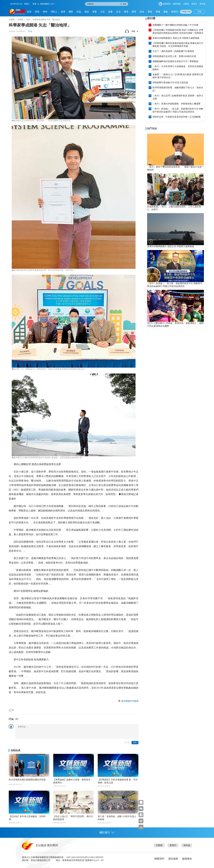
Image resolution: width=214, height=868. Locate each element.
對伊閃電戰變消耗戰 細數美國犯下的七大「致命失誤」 (178, 89)
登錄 (200, 12)
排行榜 (151, 18)
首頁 (29, 12)
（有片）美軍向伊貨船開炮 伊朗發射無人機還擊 (176, 104)
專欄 (158, 12)
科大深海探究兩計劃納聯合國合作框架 (27, 780)
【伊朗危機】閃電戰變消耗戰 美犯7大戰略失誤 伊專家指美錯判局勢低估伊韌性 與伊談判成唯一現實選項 (178, 32)
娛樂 (110, 12)
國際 (71, 12)
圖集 (166, 12)
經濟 (63, 12)
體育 (134, 12)
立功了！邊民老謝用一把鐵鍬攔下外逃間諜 (173, 51)
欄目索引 (107, 832)
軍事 (95, 12)
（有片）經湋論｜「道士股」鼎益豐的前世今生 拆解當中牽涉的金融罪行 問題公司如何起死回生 (178, 110)
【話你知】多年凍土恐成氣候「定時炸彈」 (27, 818)
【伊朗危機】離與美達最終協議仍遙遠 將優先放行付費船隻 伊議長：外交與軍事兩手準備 (178, 45)
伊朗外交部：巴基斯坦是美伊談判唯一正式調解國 (176, 117)
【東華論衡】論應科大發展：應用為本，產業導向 (73, 781)
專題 (150, 12)
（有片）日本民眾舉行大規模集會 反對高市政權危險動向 (178, 68)
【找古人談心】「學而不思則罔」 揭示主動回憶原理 (73, 818)
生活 (118, 12)
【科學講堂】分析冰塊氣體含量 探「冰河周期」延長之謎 (118, 781)
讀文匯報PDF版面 (130, 701)
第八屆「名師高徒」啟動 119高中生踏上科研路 (117, 818)
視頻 (87, 12)
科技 (142, 12)
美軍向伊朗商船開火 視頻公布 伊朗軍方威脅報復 (176, 38)
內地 (28, 20)
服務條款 (187, 859)
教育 (126, 12)
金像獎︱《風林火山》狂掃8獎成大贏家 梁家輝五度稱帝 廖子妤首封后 (178, 76)
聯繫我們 (159, 859)
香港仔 (194, 4)
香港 (37, 12)
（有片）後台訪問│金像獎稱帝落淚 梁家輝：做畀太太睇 (178, 97)
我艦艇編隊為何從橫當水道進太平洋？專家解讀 (175, 61)
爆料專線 (177, 4)
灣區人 (54, 12)
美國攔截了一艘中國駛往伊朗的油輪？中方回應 (175, 25)
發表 (135, 743)
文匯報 (186, 4)
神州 (45, 12)
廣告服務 (173, 859)
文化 (102, 12)
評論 (79, 12)
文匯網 (12, 20)
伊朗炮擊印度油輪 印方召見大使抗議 (170, 83)
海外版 (202, 4)
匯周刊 (175, 12)
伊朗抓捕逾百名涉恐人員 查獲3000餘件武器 (174, 56)
